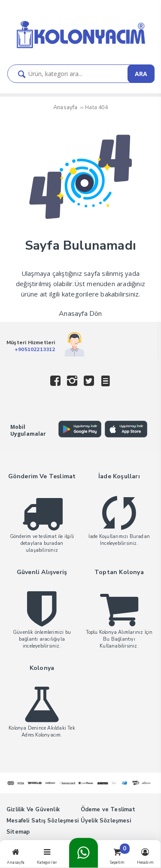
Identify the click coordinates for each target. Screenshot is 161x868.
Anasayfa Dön (80, 314)
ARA (141, 74)
